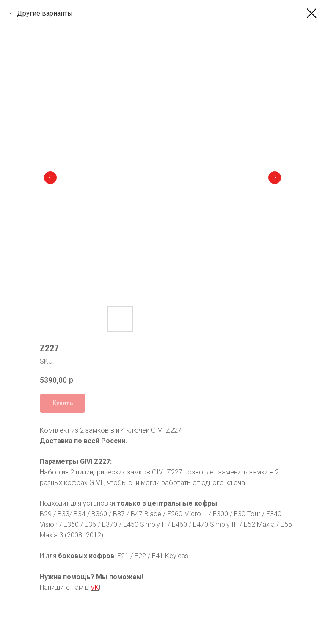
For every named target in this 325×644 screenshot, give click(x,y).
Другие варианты (45, 13)
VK (95, 588)
